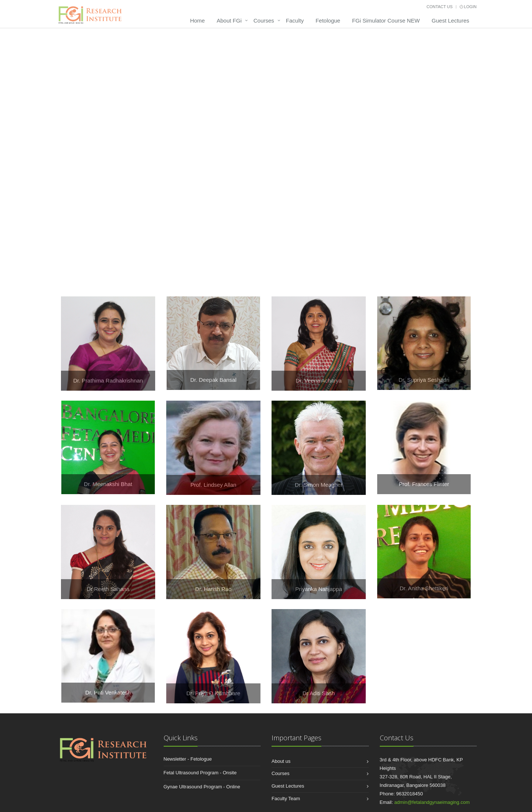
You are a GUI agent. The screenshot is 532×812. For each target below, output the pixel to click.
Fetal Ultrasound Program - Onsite (200, 773)
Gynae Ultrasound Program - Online (202, 787)
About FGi (229, 21)
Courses (264, 21)
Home (197, 21)
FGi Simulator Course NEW (386, 21)
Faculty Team (286, 799)
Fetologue (328, 21)
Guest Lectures (450, 21)
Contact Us (440, 7)
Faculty (295, 21)
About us (281, 761)
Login (468, 7)
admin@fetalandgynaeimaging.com (432, 802)
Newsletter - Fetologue (188, 759)
